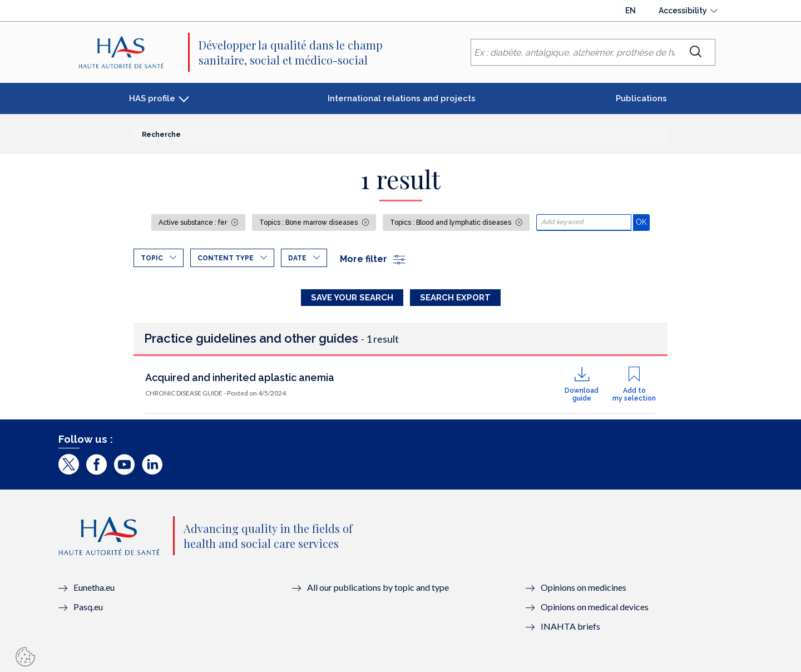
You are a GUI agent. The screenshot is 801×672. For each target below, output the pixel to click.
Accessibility (683, 11)
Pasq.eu (88, 607)
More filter (373, 259)
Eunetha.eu (94, 587)
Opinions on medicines (584, 587)
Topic (152, 258)
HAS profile (152, 98)
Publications (641, 98)
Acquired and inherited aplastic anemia (240, 377)
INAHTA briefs (570, 626)
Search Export (455, 298)
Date (297, 258)
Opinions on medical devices (595, 607)
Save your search (352, 298)
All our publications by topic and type (378, 587)
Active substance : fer (194, 223)
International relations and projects (402, 98)
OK (643, 222)
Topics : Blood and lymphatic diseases (451, 223)
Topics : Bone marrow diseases (309, 223)
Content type (226, 258)
